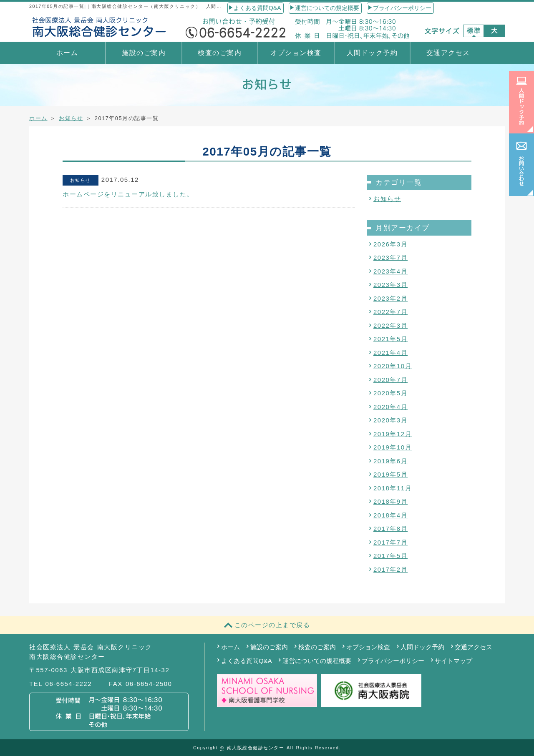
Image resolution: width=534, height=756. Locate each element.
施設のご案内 (144, 53)
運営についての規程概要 (317, 661)
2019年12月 (393, 434)
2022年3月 (390, 325)
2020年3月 (390, 420)
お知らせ (71, 118)
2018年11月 (393, 488)
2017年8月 (390, 529)
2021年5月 (390, 339)
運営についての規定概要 (327, 8)
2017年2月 (390, 569)
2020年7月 (390, 380)
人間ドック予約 (372, 53)
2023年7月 (390, 257)
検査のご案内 (220, 53)
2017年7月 (390, 542)
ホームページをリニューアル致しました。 (128, 194)
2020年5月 (390, 393)
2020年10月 (393, 366)
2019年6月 (390, 461)
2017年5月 (390, 556)
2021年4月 (390, 353)
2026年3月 (390, 244)
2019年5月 (390, 474)
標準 (474, 31)
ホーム (67, 53)
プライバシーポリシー (402, 8)
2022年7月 (390, 312)
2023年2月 (390, 298)
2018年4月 (390, 515)
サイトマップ (453, 661)
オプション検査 (296, 53)
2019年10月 (393, 447)
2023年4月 (390, 271)
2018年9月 (390, 501)
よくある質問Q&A (257, 8)
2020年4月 (390, 407)
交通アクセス (448, 53)
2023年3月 (390, 285)
